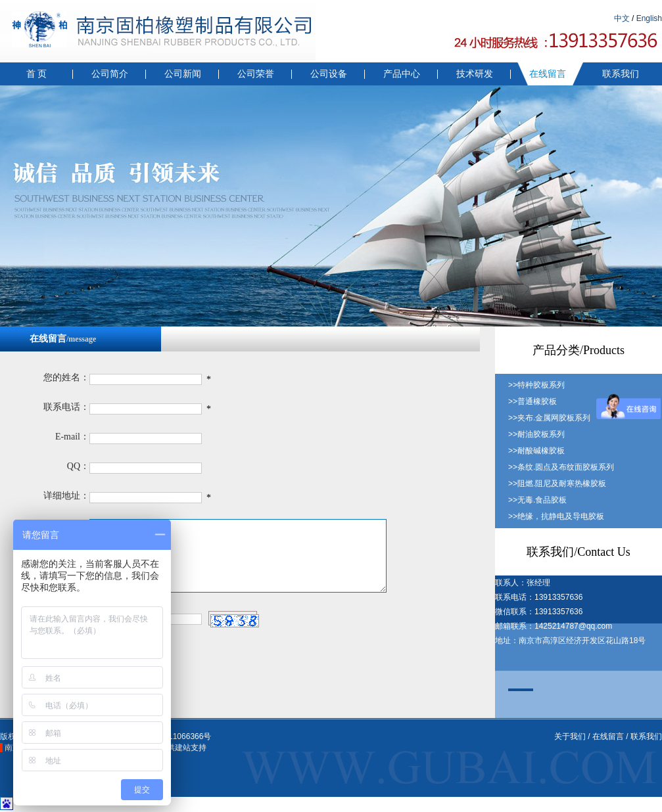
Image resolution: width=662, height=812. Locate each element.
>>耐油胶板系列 (536, 434)
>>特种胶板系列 (536, 385)
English (649, 18)
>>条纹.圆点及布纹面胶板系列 (561, 467)
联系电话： (66, 407)
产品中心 (402, 74)
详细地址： (66, 496)
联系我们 (621, 74)
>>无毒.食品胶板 (537, 500)
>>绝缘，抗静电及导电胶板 (556, 516)
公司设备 (329, 74)
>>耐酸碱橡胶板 (536, 451)
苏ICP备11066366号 (175, 736)
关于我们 (570, 736)
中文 (622, 18)
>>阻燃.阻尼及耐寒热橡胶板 (557, 484)
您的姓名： (66, 377)
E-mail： (72, 437)
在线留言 (548, 74)
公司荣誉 (256, 74)
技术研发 (475, 74)
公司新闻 (183, 74)
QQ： (78, 466)
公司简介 (110, 74)
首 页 (37, 74)
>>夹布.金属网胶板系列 (549, 418)
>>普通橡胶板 (532, 401)
